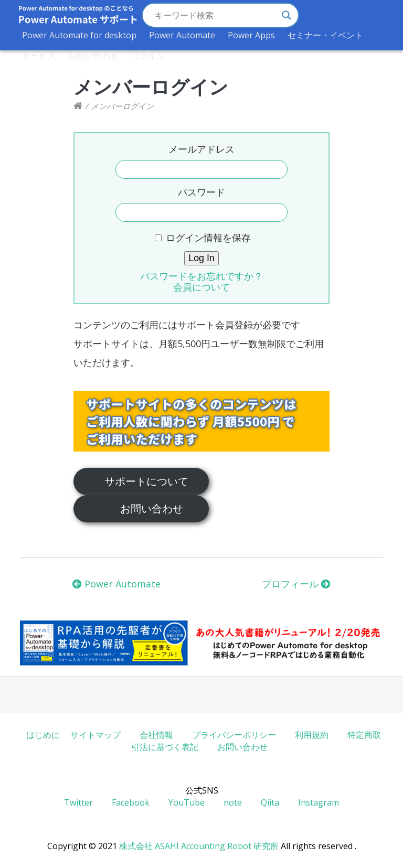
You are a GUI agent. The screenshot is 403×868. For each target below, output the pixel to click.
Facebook (131, 802)
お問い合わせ (93, 56)
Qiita (270, 802)
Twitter (78, 802)
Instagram (319, 802)
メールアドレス (201, 149)
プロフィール (296, 584)
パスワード (201, 192)
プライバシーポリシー (234, 735)
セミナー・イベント (325, 35)
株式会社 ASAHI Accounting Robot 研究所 (199, 846)
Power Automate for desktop (79, 35)
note (233, 802)
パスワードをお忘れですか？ (201, 276)
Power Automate (182, 35)
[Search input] (216, 15)
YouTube (187, 802)
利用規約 (312, 735)
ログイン (148, 56)
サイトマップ (96, 735)
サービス (39, 56)
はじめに (43, 735)
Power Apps (251, 35)
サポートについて (146, 481)
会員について (201, 287)
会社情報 (156, 735)
